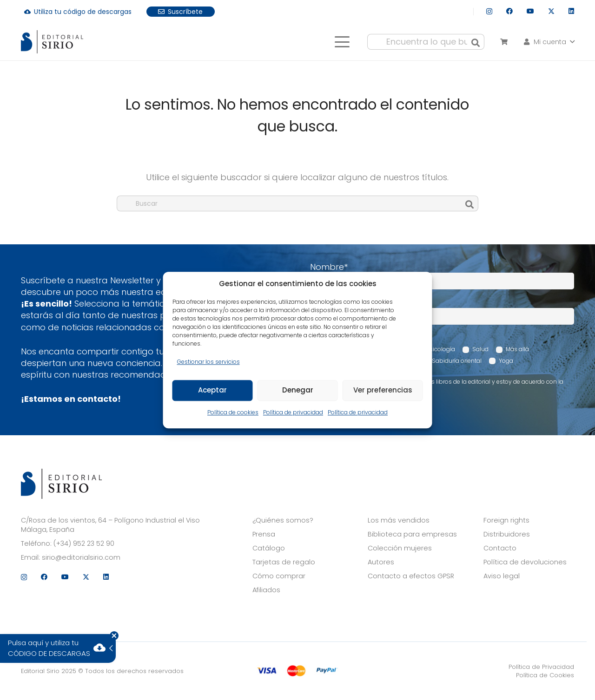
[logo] (52, 42)
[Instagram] (489, 11)
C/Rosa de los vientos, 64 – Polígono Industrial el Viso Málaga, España (110, 525)
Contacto (500, 548)
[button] (342, 42)
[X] (551, 11)
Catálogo (269, 548)
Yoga (506, 361)
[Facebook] (509, 11)
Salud (480, 349)
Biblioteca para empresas (412, 534)
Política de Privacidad (541, 667)
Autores (381, 562)
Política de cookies (233, 412)
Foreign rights (506, 520)
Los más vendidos (399, 520)
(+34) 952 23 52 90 (84, 543)
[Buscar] (476, 42)
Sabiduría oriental (457, 361)
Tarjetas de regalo (284, 562)
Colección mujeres (400, 548)
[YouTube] (530, 11)
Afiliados (266, 590)
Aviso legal (502, 576)
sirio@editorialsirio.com (81, 557)
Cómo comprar (279, 576)
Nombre (329, 267)
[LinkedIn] (571, 11)
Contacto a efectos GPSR (411, 576)
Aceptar (212, 390)
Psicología (441, 349)
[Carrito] (504, 42)
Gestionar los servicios (208, 362)
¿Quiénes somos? (283, 520)
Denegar (298, 390)
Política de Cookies (545, 675)
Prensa (264, 534)
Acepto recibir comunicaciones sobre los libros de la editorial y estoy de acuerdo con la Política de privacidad (442, 386)
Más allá (517, 349)
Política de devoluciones (525, 562)
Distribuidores (507, 534)
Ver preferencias (383, 390)
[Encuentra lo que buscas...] (426, 42)
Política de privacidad (293, 412)
